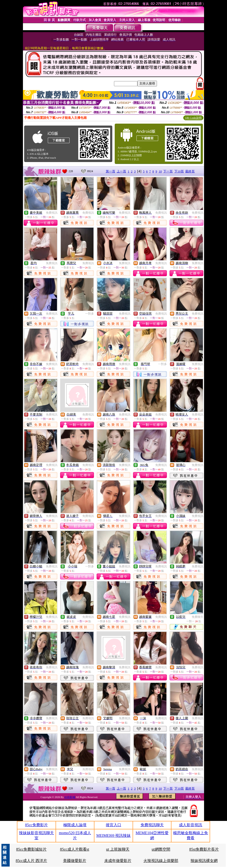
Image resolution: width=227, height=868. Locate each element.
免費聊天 (198, 617)
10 (160, 171)
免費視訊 (52, 213)
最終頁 (190, 171)
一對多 (90, 314)
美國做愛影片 (75, 861)
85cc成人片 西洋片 (31, 861)
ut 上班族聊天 (118, 849)
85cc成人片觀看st (74, 849)
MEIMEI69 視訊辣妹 (114, 836)
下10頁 (179, 171)
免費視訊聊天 (152, 825)
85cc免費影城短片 (31, 849)
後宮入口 (113, 825)
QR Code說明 (193, 118)
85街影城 (70, 797)
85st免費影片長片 (204, 849)
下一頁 (168, 171)
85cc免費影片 (36, 825)
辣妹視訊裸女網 (204, 861)
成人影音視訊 (191, 825)
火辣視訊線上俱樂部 (161, 861)
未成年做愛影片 (118, 861)
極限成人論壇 (75, 825)
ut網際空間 (161, 849)
